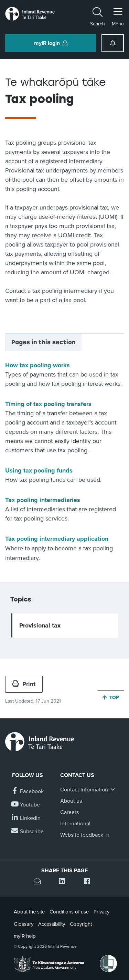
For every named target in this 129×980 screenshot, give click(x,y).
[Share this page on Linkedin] (64, 882)
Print (24, 684)
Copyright (81, 924)
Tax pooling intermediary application (57, 539)
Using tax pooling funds (39, 470)
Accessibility (52, 924)
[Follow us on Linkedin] (26, 818)
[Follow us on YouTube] (26, 805)
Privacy (101, 912)
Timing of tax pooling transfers (48, 404)
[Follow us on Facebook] (28, 792)
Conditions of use (69, 912)
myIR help (25, 936)
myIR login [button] (51, 43)
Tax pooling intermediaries (43, 500)
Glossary (24, 924)
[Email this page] (39, 882)
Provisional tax (40, 625)
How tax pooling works (37, 365)
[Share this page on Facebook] (90, 882)
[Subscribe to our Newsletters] (28, 832)
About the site (29, 912)
